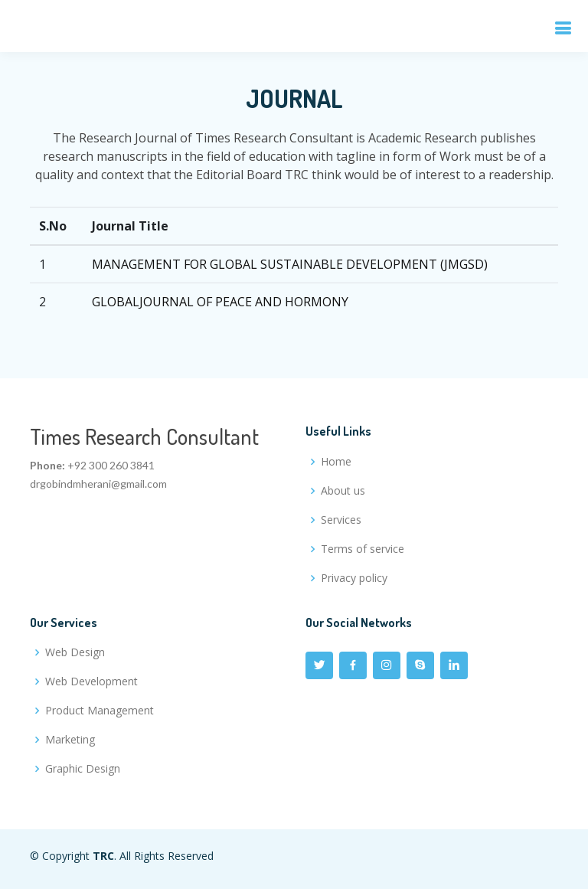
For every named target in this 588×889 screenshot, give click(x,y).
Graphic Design (83, 769)
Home (336, 462)
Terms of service (363, 549)
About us (343, 491)
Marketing (70, 740)
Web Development (91, 681)
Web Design (75, 652)
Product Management (100, 711)
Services (341, 520)
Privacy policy (354, 578)
